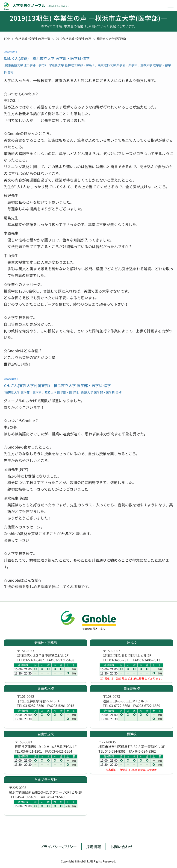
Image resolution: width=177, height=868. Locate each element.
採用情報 (94, 847)
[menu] (171, 6)
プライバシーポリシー (58, 847)
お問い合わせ (121, 847)
